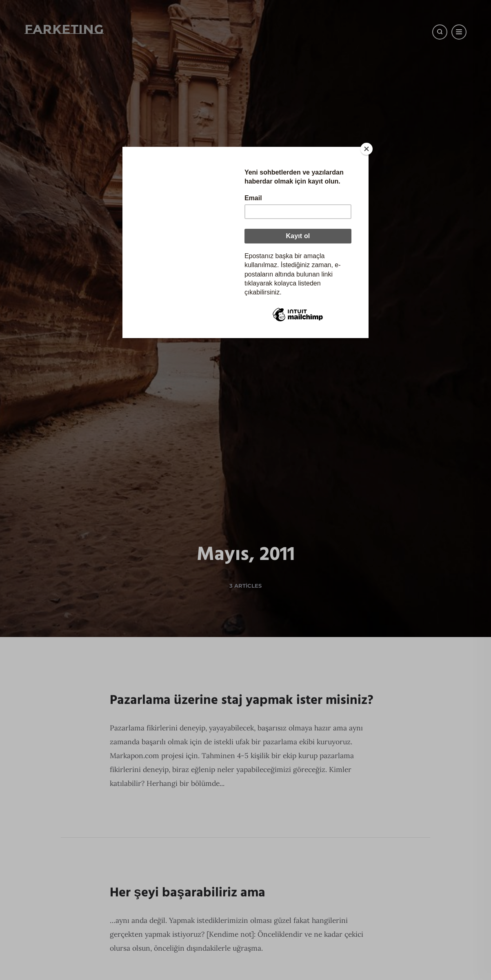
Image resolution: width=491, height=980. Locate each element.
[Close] (367, 149)
